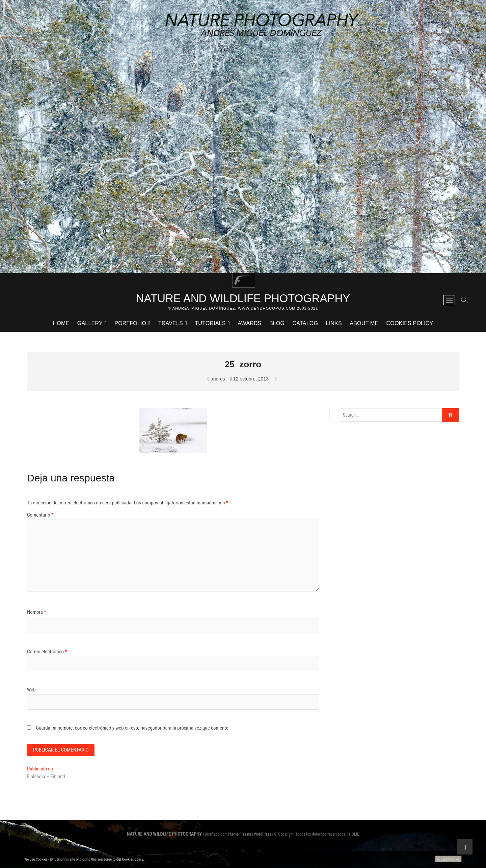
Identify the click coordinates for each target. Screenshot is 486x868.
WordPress (262, 836)
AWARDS (249, 325)
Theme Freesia (239, 836)
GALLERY (90, 325)
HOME (61, 325)
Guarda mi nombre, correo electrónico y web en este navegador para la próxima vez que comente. (133, 729)
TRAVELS (171, 325)
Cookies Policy (410, 325)
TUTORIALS (210, 325)
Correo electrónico (47, 653)
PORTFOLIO (130, 325)
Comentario (40, 516)
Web (31, 691)
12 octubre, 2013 (249, 380)
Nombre (37, 613)
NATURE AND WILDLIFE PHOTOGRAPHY (243, 299)
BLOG (277, 325)
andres (216, 380)
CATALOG (305, 325)
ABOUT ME (364, 325)
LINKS (334, 325)
